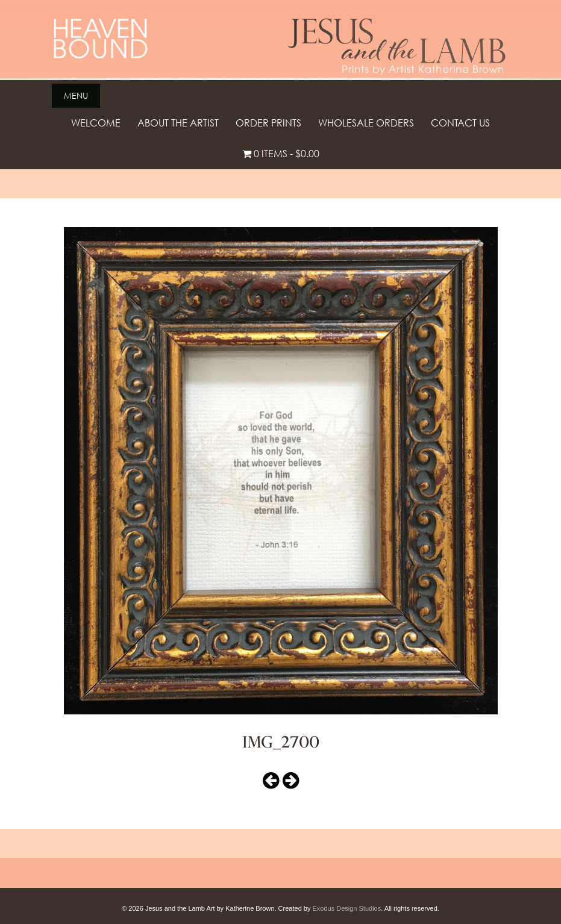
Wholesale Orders (366, 123)
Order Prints (268, 123)
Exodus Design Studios (346, 908)
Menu (76, 95)
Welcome (96, 123)
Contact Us (460, 123)
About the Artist (178, 123)
